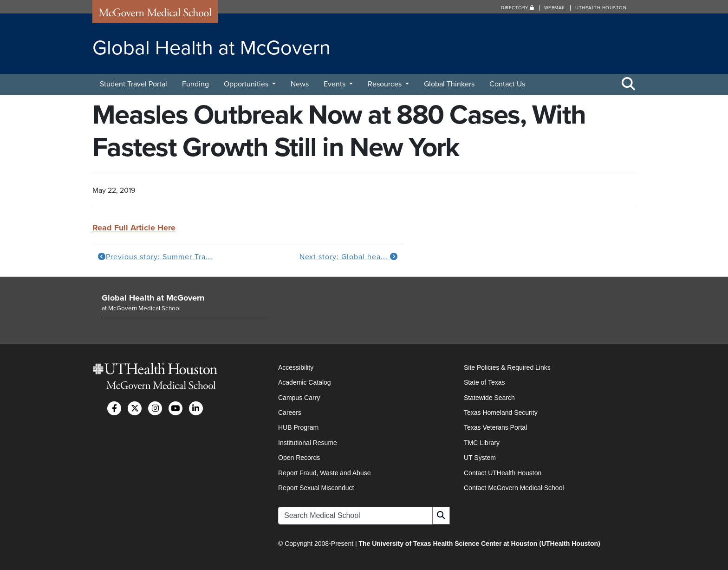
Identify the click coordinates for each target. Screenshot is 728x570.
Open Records (299, 458)
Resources (386, 84)
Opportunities (247, 84)
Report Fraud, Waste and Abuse (324, 473)
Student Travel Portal (133, 84)
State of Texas (484, 382)
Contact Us (507, 84)
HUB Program (298, 427)
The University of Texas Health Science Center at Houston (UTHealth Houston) (479, 544)
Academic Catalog (305, 382)
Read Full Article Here (134, 228)
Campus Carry (299, 398)
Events (335, 84)
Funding (195, 84)
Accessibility (296, 367)
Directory (518, 8)
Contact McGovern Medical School (514, 488)
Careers (290, 413)
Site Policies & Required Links (507, 367)
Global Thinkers (449, 84)
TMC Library (482, 443)
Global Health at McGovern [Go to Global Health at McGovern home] (153, 298)
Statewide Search (489, 398)
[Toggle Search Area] (629, 85)
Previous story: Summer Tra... (155, 257)
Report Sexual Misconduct (316, 488)
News (300, 84)
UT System (480, 458)
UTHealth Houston (601, 8)
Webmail (555, 8)
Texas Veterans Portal (495, 427)
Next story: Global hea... (349, 257)
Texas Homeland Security (501, 413)
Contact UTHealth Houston (503, 473)
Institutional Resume (308, 443)
